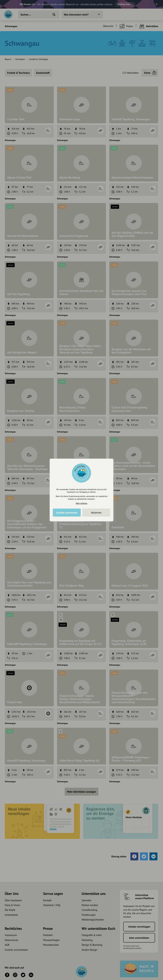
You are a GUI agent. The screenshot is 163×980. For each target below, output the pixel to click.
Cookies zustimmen (67, 513)
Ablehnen (96, 513)
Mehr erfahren (82, 503)
